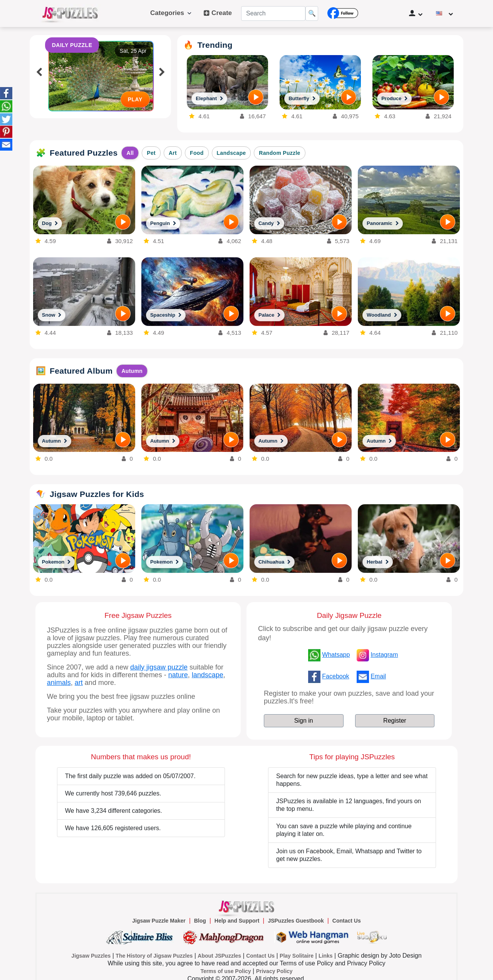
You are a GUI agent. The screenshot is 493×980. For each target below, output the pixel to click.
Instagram (384, 655)
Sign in (304, 721)
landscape (208, 675)
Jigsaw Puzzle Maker (159, 921)
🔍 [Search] (312, 13)
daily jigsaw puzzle (159, 667)
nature (178, 675)
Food (197, 153)
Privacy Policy (274, 971)
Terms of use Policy (226, 971)
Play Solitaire (297, 956)
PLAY (135, 99)
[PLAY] (256, 97)
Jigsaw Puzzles (91, 956)
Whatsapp (336, 655)
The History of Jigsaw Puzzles (154, 956)
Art (173, 153)
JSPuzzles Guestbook (296, 921)
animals (59, 683)
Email (378, 676)
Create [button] (218, 13)
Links (326, 956)
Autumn (132, 371)
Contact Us (347, 921)
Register (395, 721)
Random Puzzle (279, 153)
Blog (200, 921)
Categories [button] (171, 13)
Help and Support (237, 921)
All (130, 153)
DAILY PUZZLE (72, 45)
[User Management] (416, 13)
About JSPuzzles (219, 956)
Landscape (231, 153)
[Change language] (444, 13)
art (79, 683)
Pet (151, 153)
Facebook (335, 676)
